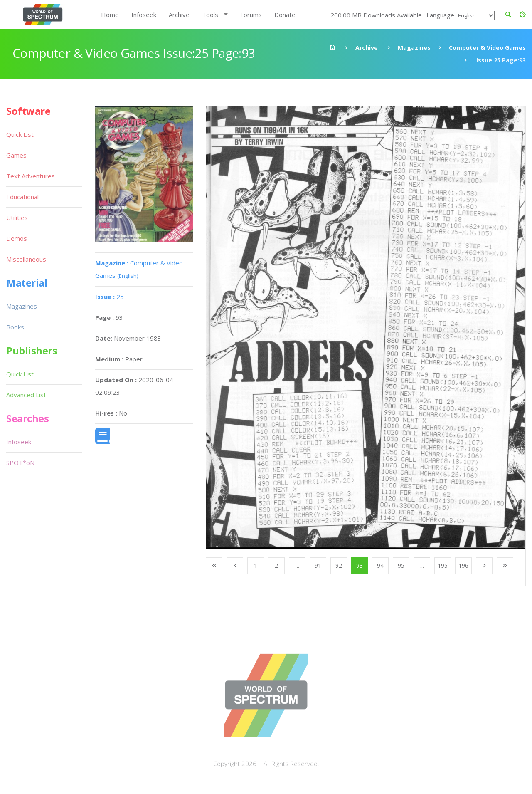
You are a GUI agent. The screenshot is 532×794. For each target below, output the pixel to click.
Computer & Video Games (487, 48)
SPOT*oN (20, 463)
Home (110, 15)
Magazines (414, 48)
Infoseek (144, 15)
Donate (285, 15)
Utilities (17, 218)
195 (443, 565)
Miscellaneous (26, 259)
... (297, 565)
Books (15, 327)
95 (401, 565)
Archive (179, 15)
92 (339, 565)
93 (360, 565)
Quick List (20, 134)
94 (380, 565)
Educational (22, 197)
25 (110, 297)
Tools (210, 15)
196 (463, 565)
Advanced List (26, 395)
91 (318, 565)
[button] (523, 15)
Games (16, 155)
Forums (251, 15)
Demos (17, 238)
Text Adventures (31, 176)
